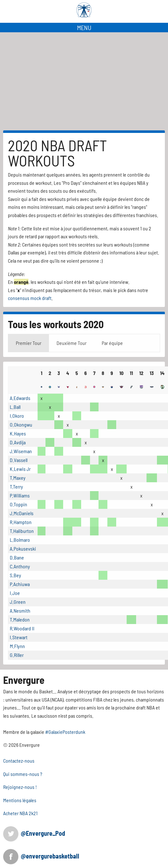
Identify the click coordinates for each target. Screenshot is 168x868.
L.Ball (15, 407)
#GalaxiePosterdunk (65, 732)
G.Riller (17, 655)
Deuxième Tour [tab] (72, 343)
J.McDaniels (22, 513)
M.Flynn (17, 646)
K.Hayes (18, 433)
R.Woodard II (22, 628)
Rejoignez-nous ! (20, 787)
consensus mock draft (30, 298)
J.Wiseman (21, 451)
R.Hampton (21, 522)
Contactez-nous (19, 761)
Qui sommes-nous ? (23, 774)
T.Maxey (18, 478)
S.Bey (15, 575)
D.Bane (17, 557)
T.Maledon (20, 619)
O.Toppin (18, 504)
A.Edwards (20, 398)
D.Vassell (19, 460)
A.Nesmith (20, 611)
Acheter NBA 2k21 (20, 813)
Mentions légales (20, 800)
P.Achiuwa (20, 584)
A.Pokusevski (23, 549)
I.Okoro (17, 416)
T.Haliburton (22, 531)
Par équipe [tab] (112, 343)
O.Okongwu (21, 425)
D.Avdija (18, 442)
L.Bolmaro (20, 540)
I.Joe (15, 593)
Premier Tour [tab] (29, 343)
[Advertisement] (84, 81)
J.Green (18, 602)
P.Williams (20, 495)
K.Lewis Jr (20, 469)
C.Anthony (20, 566)
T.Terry (16, 487)
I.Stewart (19, 637)
